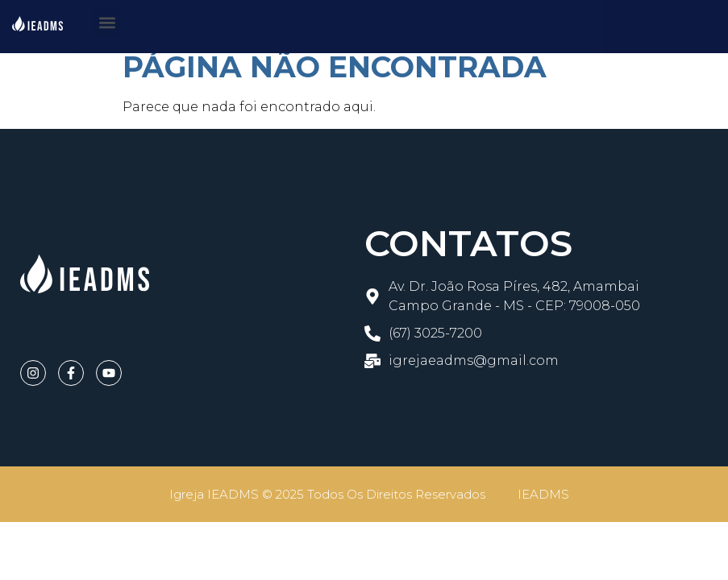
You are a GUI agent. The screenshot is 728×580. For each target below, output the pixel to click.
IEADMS (543, 494)
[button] (108, 22)
